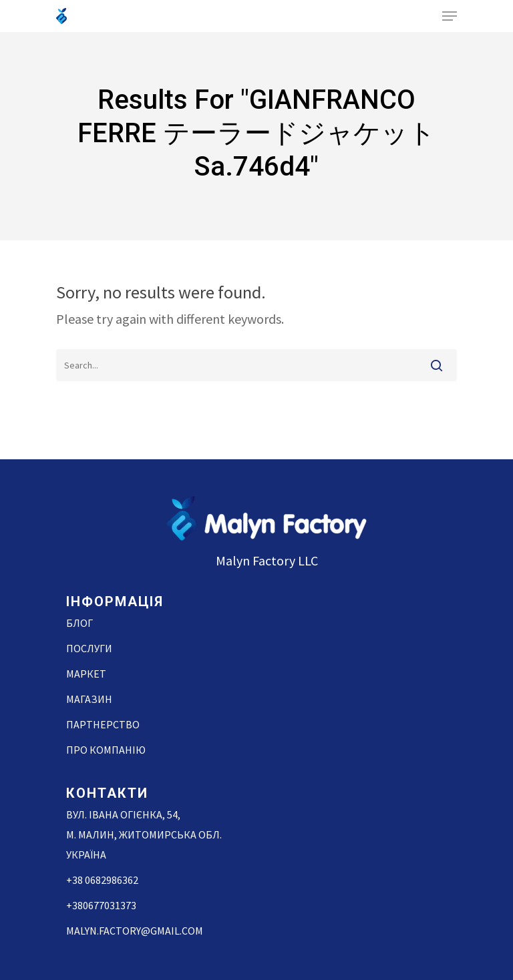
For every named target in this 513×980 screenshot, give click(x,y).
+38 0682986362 (102, 880)
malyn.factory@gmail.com (135, 931)
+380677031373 (101, 905)
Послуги (89, 648)
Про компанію (106, 750)
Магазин (89, 699)
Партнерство (103, 724)
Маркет (86, 674)
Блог (79, 623)
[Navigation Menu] (450, 16)
